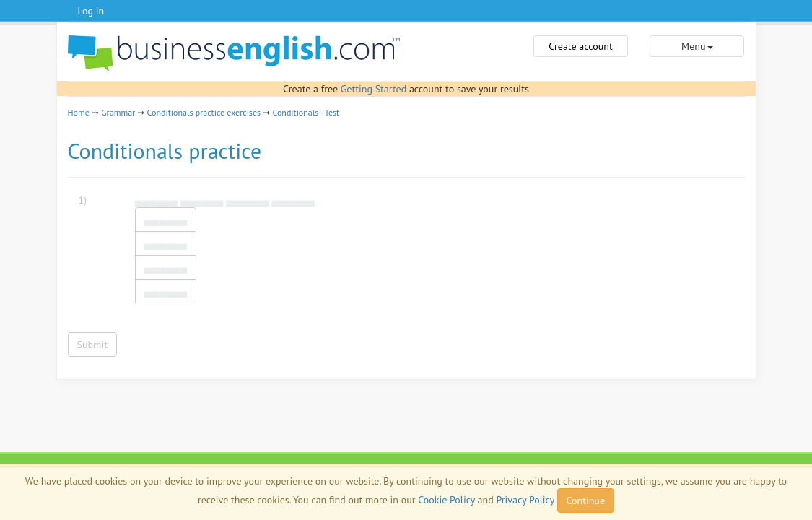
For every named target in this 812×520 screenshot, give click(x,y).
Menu (697, 46)
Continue (586, 500)
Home (79, 112)
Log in (91, 11)
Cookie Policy (446, 500)
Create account (580, 46)
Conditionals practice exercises (204, 112)
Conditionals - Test (306, 112)
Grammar (118, 112)
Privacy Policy (525, 500)
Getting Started (374, 89)
